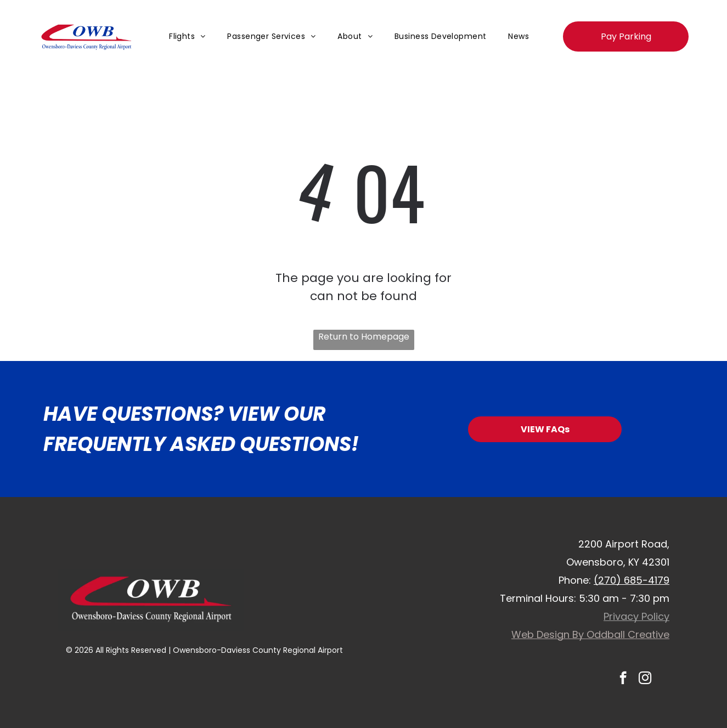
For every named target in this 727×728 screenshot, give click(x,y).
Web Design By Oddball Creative (590, 634)
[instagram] (645, 679)
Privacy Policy (636, 616)
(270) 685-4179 (632, 580)
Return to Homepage (364, 337)
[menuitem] (187, 36)
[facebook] (623, 679)
